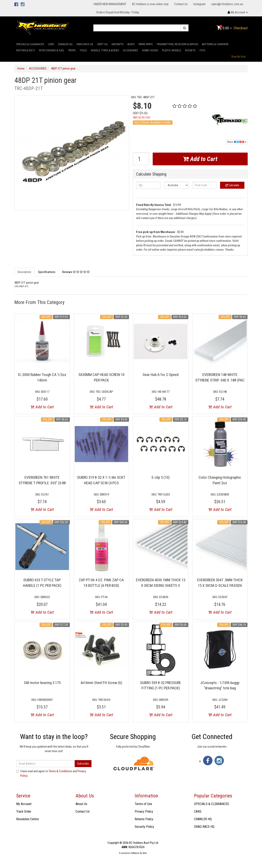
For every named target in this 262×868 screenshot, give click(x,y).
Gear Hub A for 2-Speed (161, 375)
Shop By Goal (238, 57)
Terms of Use (143, 804)
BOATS (131, 44)
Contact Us (181, 4)
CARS (51, 44)
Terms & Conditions (60, 771)
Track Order (24, 811)
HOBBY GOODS (150, 50)
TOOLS (83, 50)
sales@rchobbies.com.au (227, 4)
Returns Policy (144, 819)
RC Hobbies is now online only (150, 4)
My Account (24, 804)
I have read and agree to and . (51, 773)
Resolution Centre (28, 819)
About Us (81, 804)
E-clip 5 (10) (161, 477)
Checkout (241, 28)
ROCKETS (190, 50)
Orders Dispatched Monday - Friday (118, 12)
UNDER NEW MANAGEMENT (110, 4)
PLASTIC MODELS (172, 50)
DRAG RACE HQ (85, 44)
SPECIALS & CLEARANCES (30, 44)
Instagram (199, 4)
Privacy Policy (144, 811)
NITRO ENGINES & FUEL (52, 50)
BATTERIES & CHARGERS (215, 44)
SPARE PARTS (146, 44)
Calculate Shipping (151, 174)
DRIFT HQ (102, 44)
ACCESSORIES (130, 50)
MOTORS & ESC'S (26, 50)
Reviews (76, 272)
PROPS (72, 50)
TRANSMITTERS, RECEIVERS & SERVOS (177, 44)
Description (24, 272)
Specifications (47, 272)
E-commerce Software (129, 853)
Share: (237, 142)
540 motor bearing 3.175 (42, 683)
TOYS (202, 50)
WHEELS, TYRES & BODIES (105, 50)
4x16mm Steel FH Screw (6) (101, 683)
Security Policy (144, 827)
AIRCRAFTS (117, 44)
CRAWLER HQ (65, 44)
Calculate (232, 185)
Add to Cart (200, 159)
